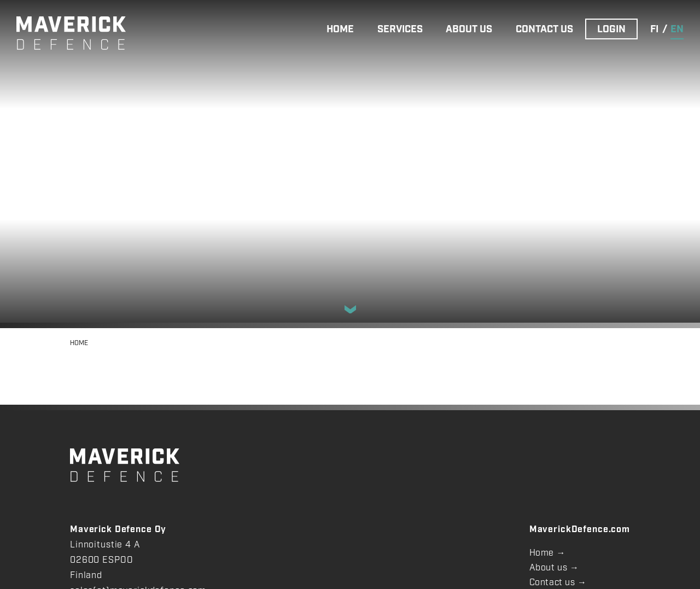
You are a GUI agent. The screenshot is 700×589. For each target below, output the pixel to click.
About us (549, 568)
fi (654, 30)
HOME (340, 30)
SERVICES (400, 30)
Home (542, 553)
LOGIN (611, 30)
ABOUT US (469, 30)
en (677, 30)
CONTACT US (544, 30)
